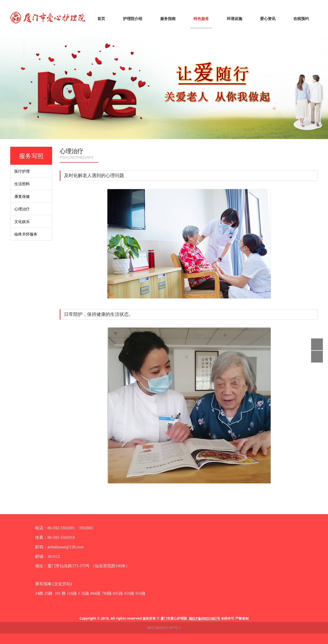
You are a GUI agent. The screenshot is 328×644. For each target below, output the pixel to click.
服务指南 (168, 19)
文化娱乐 (22, 221)
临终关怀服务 (26, 234)
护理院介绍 (133, 19)
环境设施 (234, 19)
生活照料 (22, 184)
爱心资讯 (268, 19)
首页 (101, 19)
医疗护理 (22, 171)
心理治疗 (22, 209)
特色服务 (201, 19)
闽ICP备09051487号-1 (164, 628)
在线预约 (301, 19)
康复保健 (22, 196)
